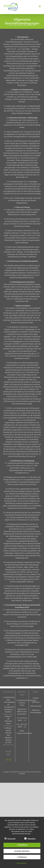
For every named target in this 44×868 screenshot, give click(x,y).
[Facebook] (7, 760)
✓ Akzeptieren (22, 845)
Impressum (36, 702)
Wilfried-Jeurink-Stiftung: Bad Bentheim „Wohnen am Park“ (8, 735)
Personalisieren (22, 863)
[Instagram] (10, 760)
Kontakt (36, 698)
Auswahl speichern (22, 851)
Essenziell (10, 839)
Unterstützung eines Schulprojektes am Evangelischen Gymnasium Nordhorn (8, 705)
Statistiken (30, 839)
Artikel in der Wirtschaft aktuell (8, 720)
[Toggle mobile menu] (40, 6)
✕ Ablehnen (22, 857)
